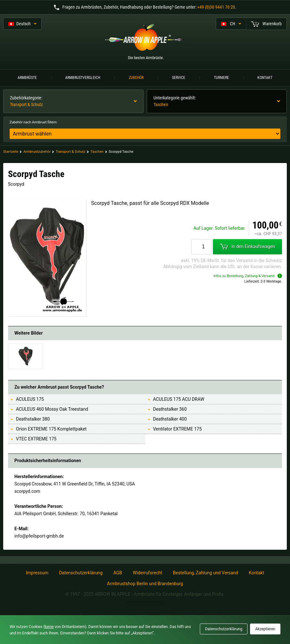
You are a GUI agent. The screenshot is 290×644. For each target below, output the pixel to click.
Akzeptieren (265, 629)
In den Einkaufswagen (247, 246)
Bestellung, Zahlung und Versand (206, 573)
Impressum (37, 573)
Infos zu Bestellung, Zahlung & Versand (248, 276)
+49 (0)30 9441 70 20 (216, 7)
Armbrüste (27, 78)
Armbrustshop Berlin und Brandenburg (145, 584)
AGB (118, 573)
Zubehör (136, 78)
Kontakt (265, 78)
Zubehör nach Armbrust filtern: (33, 122)
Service (179, 78)
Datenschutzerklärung (81, 573)
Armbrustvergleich (83, 78)
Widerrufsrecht (147, 573)
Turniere (221, 78)
